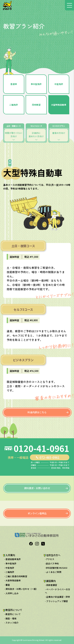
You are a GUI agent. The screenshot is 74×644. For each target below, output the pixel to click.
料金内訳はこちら (37, 412)
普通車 (14, 84)
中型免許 (59, 84)
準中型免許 (36, 84)
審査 (8, 585)
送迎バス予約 (52, 563)
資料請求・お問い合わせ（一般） (22, 589)
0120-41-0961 (41, 448)
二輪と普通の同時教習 (16, 576)
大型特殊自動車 (59, 105)
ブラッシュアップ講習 (57, 601)
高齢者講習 (52, 585)
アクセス (50, 559)
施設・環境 (11, 618)
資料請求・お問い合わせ (37, 488)
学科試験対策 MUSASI (57, 568)
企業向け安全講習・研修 (58, 597)
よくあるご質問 (54, 572)
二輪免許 (14, 105)
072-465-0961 (50, 457)
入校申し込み (12, 593)
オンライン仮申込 (37, 513)
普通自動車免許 (13, 559)
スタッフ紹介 (12, 623)
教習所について (13, 614)
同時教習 (36, 105)
